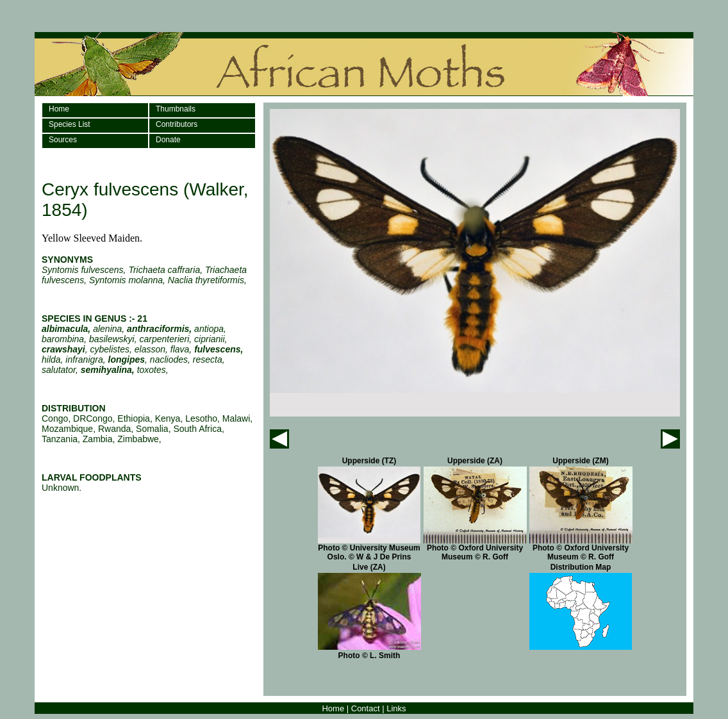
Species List (70, 124)
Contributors (177, 124)
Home (59, 109)
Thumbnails (176, 109)
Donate (168, 140)
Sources (63, 140)
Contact (366, 708)
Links (396, 708)
